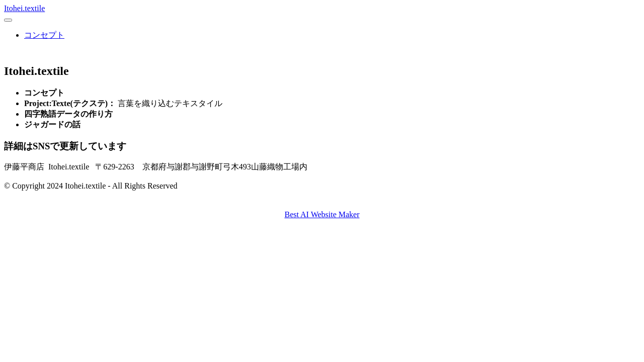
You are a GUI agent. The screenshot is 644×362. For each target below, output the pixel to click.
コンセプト (44, 35)
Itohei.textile (24, 8)
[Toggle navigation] (8, 20)
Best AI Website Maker (322, 214)
